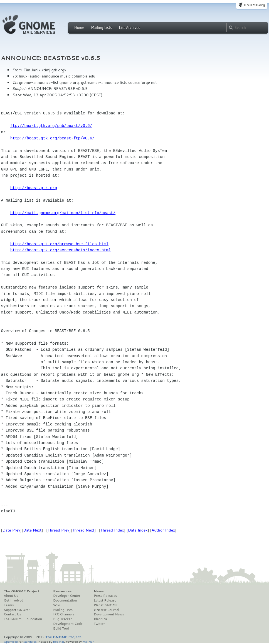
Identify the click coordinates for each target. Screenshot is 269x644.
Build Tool (61, 628)
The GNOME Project (22, 591)
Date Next (32, 530)
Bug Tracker (62, 619)
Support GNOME (17, 610)
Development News (109, 614)
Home (79, 27)
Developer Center (67, 596)
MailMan (88, 641)
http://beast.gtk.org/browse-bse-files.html (59, 244)
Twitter (99, 624)
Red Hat (58, 641)
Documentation (65, 600)
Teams (9, 605)
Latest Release (105, 600)
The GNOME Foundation (23, 619)
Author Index (163, 530)
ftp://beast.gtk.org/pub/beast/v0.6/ (51, 126)
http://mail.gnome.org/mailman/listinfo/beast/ (63, 213)
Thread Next (83, 530)
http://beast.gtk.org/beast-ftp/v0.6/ (52, 138)
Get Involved (14, 600)
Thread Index (112, 530)
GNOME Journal (107, 610)
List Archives (129, 27)
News (99, 591)
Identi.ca (100, 619)
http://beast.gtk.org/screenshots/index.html (61, 250)
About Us (11, 596)
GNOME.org (254, 5)
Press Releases (105, 596)
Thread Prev (58, 530)
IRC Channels (64, 614)
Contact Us (13, 614)
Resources (62, 591)
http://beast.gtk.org (34, 188)
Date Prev (11, 530)
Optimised (11, 641)
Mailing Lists (102, 27)
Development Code (68, 624)
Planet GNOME (106, 605)
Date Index (138, 530)
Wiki (57, 605)
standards (30, 641)
